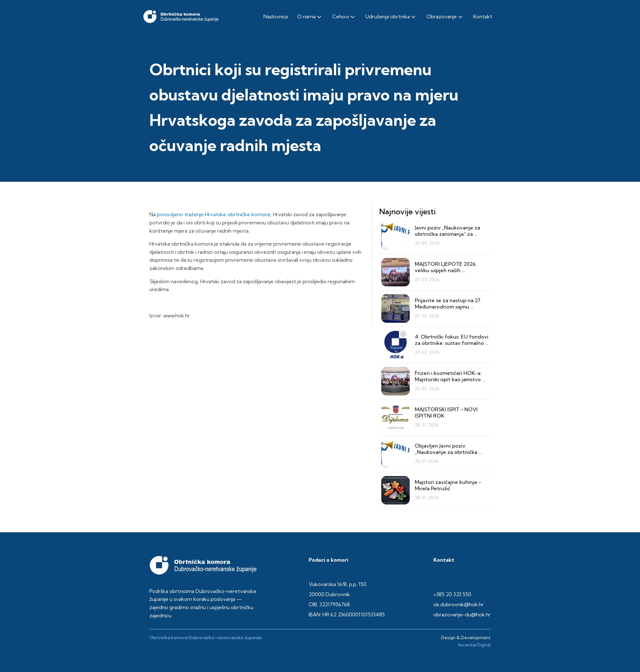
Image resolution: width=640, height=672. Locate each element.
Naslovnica (276, 16)
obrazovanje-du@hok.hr (462, 614)
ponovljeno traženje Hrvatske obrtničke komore (214, 214)
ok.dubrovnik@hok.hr (459, 604)
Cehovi (344, 17)
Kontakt (483, 16)
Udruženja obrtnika (391, 17)
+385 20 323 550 (452, 594)
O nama (310, 17)
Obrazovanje (445, 17)
